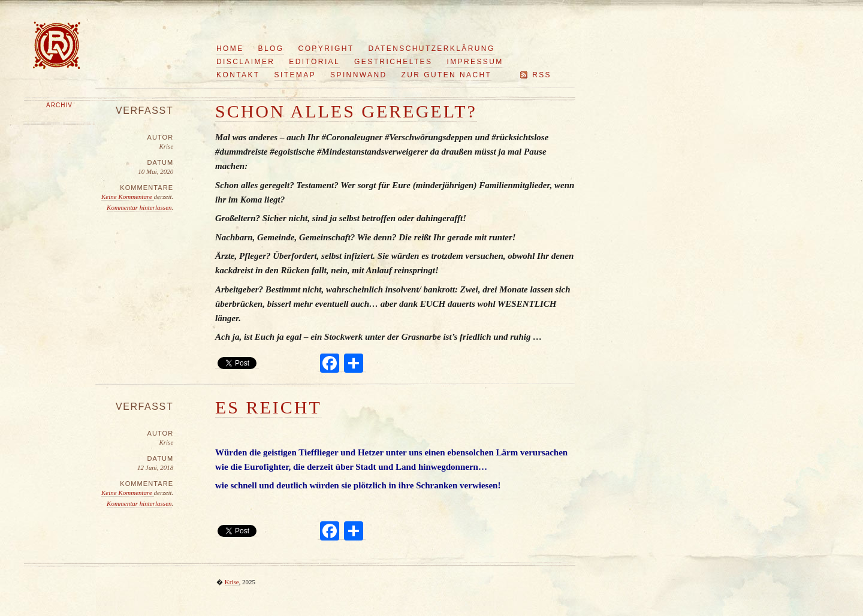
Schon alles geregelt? (346, 111)
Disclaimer (245, 62)
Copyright (326, 49)
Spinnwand (359, 75)
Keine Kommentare (128, 197)
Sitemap (295, 75)
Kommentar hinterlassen (139, 207)
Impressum (475, 62)
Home (230, 49)
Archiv (59, 105)
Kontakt (238, 75)
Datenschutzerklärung (432, 49)
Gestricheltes (393, 62)
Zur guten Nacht (447, 75)
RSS (542, 75)
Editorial (314, 62)
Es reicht (268, 407)
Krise (232, 582)
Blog (271, 49)
